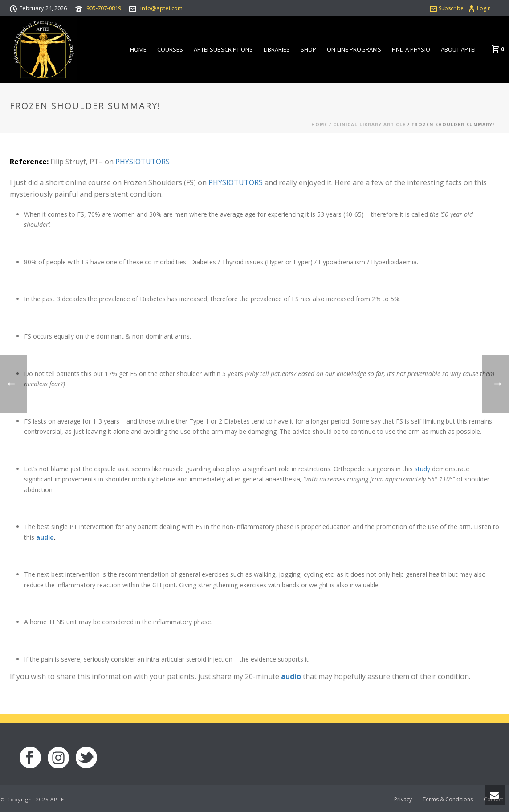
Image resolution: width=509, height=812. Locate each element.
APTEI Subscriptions (223, 49)
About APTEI (458, 49)
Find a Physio (411, 49)
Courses (170, 49)
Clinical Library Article (369, 125)
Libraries (277, 49)
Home (138, 49)
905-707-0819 (104, 8)
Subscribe (447, 8)
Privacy (403, 800)
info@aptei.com (161, 8)
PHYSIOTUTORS (143, 162)
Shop (308, 49)
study (422, 469)
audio (45, 537)
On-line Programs (354, 49)
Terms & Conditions (448, 800)
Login (479, 8)
